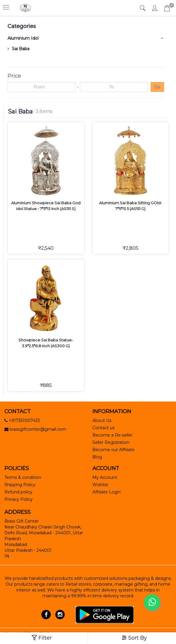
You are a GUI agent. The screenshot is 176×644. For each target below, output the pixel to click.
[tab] (143, 8)
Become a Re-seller (112, 435)
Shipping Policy (20, 485)
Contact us (103, 428)
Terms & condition (23, 477)
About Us (102, 420)
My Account (105, 477)
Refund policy (18, 492)
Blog (97, 457)
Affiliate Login (107, 492)
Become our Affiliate (113, 450)
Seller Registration (111, 442)
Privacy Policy (19, 499)
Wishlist (100, 485)
